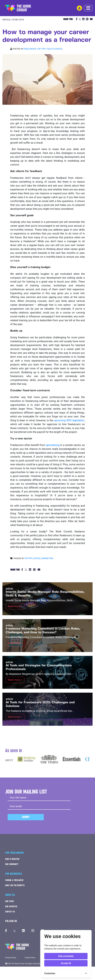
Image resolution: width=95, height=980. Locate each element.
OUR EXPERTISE (11, 907)
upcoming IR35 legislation (69, 420)
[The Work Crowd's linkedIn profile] (23, 931)
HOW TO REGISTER (12, 859)
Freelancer (30, 49)
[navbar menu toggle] (88, 8)
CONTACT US (10, 912)
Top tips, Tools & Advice (50, 49)
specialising (53, 445)
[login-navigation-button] (79, 8)
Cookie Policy (30, 958)
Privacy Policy (11, 958)
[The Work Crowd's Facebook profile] (6, 931)
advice (37, 558)
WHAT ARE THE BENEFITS (15, 885)
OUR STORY (10, 901)
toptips (28, 558)
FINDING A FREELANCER (14, 880)
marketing (47, 558)
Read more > (15, 606)
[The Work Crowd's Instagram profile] (33, 931)
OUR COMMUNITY (12, 864)
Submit (26, 817)
